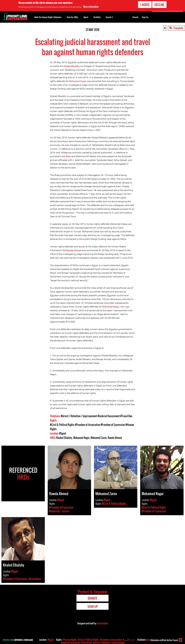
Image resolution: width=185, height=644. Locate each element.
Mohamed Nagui (111, 307)
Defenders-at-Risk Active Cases (162, 640)
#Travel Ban (126, 416)
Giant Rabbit (102, 623)
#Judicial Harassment (109, 416)
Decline (159, 4)
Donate (135, 17)
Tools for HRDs (72, 17)
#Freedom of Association (88, 425)
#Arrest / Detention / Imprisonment (79, 416)
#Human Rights (70, 640)
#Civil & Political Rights (62, 425)
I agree (145, 4)
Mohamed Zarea (78, 81)
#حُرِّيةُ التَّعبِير (129, 640)
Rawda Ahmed (74, 250)
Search (109, 17)
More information (91, 6)
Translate (178, 28)
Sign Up (145, 17)
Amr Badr (66, 156)
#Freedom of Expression (113, 425)
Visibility (97, 17)
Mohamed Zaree (99, 438)
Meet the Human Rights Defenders (48, 17)
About (86, 17)
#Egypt (63, 433)
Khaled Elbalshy (72, 66)
